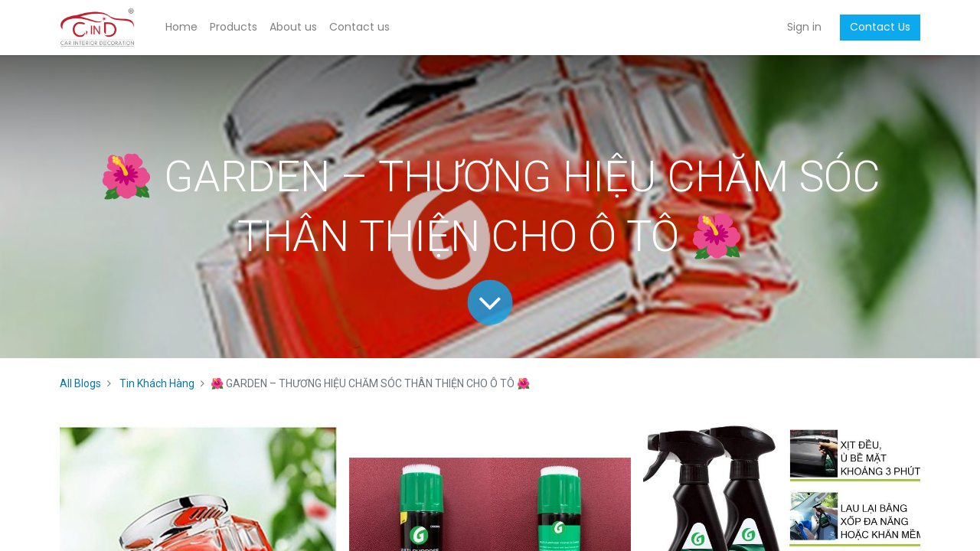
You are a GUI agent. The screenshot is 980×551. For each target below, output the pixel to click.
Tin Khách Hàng (157, 383)
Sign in (804, 27)
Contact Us (880, 27)
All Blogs (80, 383)
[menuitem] (181, 28)
